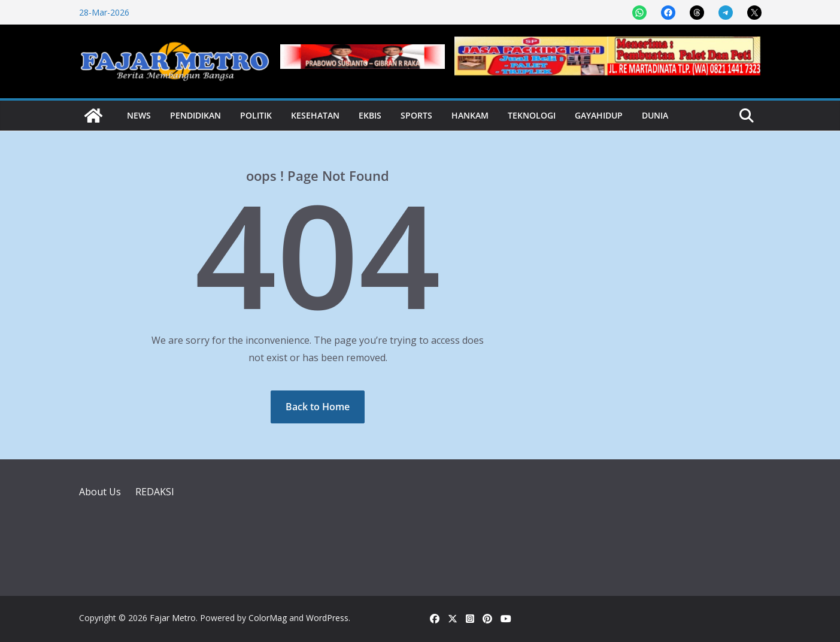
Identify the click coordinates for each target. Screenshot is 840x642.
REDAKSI (155, 492)
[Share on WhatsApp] (639, 13)
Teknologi (532, 115)
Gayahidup (599, 115)
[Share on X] (754, 13)
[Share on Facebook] (668, 13)
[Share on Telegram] (726, 13)
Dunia (655, 115)
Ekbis (370, 115)
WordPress (327, 618)
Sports (416, 115)
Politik (256, 115)
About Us (100, 492)
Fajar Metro (173, 618)
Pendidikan (195, 115)
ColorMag (268, 618)
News (139, 115)
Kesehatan (315, 115)
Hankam (470, 115)
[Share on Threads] (697, 13)
